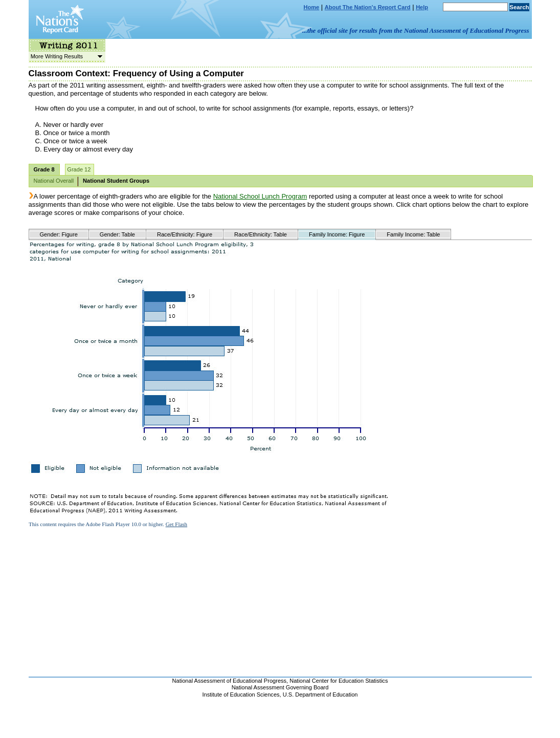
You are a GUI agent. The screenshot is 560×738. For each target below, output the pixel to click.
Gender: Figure (59, 234)
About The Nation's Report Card (368, 7)
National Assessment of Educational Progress (230, 681)
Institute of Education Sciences (241, 694)
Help (422, 7)
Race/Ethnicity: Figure (185, 234)
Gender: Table (117, 234)
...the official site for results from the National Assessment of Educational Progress (416, 30)
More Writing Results (65, 56)
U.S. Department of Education (320, 694)
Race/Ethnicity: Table (261, 234)
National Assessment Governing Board (280, 687)
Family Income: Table (413, 234)
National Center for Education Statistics (339, 681)
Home (312, 7)
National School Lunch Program (260, 196)
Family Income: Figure (337, 234)
